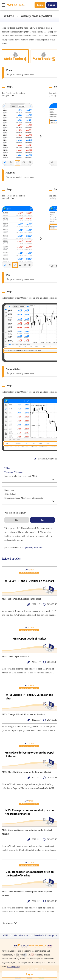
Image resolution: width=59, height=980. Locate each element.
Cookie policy (14, 967)
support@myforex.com (32, 548)
